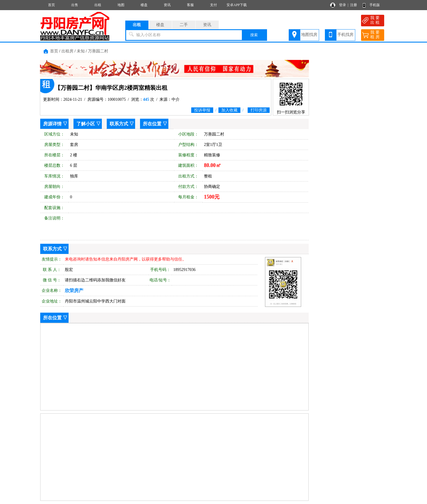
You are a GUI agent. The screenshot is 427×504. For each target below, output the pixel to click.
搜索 (254, 35)
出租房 (67, 51)
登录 (343, 5)
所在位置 (152, 124)
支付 (213, 5)
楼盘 (144, 5)
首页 (51, 5)
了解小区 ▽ (89, 124)
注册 (354, 5)
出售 (75, 5)
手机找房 (345, 35)
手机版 (375, 5)
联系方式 (119, 124)
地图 (121, 5)
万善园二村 (98, 51)
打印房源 (259, 110)
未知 (81, 51)
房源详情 (52, 124)
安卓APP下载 (237, 5)
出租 (98, 5)
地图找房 (309, 35)
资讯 (167, 5)
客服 (190, 5)
